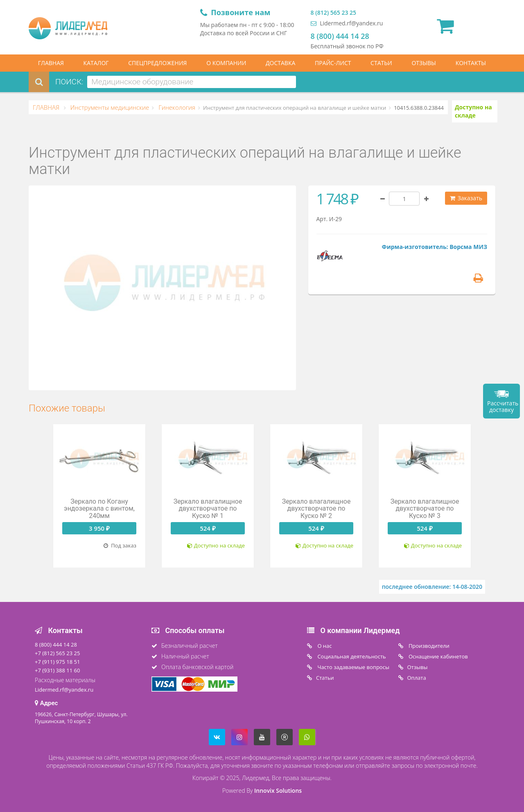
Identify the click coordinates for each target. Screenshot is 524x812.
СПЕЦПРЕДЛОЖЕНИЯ (157, 63)
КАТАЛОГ (96, 63)
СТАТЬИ (381, 63)
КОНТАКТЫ (471, 63)
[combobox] (192, 82)
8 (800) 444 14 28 (340, 36)
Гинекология (176, 107)
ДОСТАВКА (280, 63)
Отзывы (418, 667)
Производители (428, 646)
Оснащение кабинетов (438, 656)
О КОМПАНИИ (226, 63)
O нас (324, 646)
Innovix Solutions (278, 791)
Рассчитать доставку (503, 407)
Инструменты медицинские (109, 107)
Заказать (466, 198)
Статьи (325, 678)
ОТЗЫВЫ (424, 63)
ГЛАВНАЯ (51, 63)
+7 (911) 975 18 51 (57, 662)
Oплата (417, 678)
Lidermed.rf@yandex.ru (347, 23)
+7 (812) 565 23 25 (57, 653)
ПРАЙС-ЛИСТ (333, 63)
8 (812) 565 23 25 (333, 12)
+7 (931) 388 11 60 (57, 670)
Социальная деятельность (351, 656)
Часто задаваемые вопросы (353, 667)
